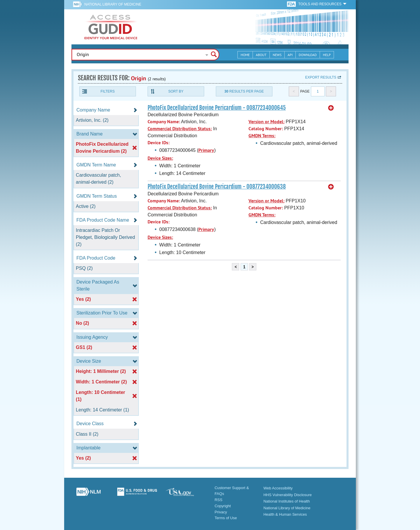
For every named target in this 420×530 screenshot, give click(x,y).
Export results (321, 77)
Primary (206, 150)
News (277, 55)
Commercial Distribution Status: (180, 129)
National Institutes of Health (287, 501)
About (261, 55)
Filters (108, 91)
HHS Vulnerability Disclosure (288, 495)
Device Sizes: (160, 158)
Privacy (221, 512)
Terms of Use (226, 518)
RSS (219, 500)
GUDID (111, 27)
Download (308, 55)
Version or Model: (266, 122)
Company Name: (164, 122)
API (290, 55)
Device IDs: (159, 143)
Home (245, 55)
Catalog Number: (266, 129)
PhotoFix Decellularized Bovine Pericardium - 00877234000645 (217, 108)
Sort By (176, 91)
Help (327, 55)
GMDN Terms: (262, 136)
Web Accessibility (278, 488)
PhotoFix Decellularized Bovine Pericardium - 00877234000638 (217, 187)
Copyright (223, 506)
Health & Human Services (285, 514)
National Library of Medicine (113, 4)
